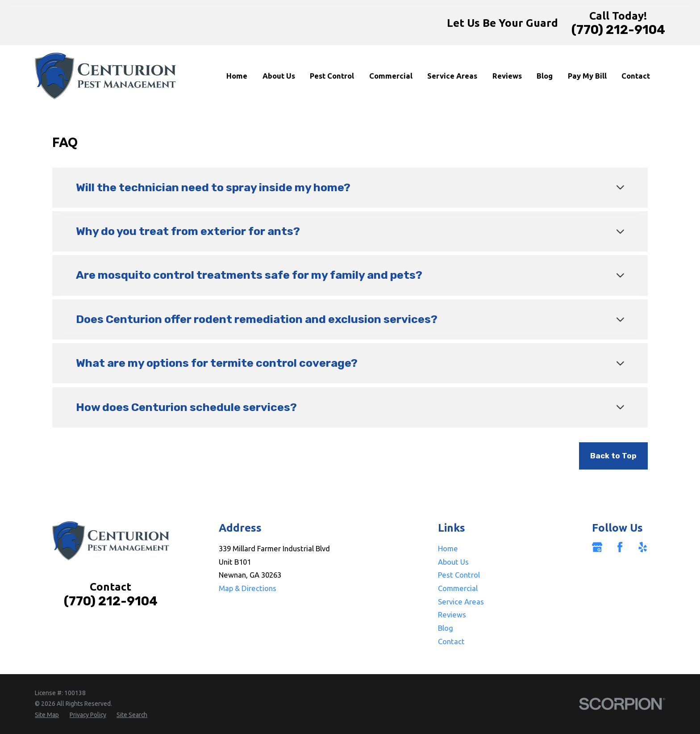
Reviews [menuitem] (507, 76)
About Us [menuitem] (279, 76)
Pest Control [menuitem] (332, 76)
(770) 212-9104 (618, 30)
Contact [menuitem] (636, 76)
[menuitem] (47, 715)
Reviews (452, 614)
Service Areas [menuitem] (452, 76)
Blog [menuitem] (545, 76)
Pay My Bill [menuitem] (587, 76)
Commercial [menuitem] (391, 76)
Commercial (458, 588)
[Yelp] (643, 547)
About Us (453, 562)
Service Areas (461, 602)
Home (448, 548)
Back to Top (613, 456)
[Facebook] (620, 547)
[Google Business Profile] (597, 547)
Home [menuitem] (237, 76)
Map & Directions (248, 588)
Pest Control (459, 575)
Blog (446, 628)
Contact (451, 641)
